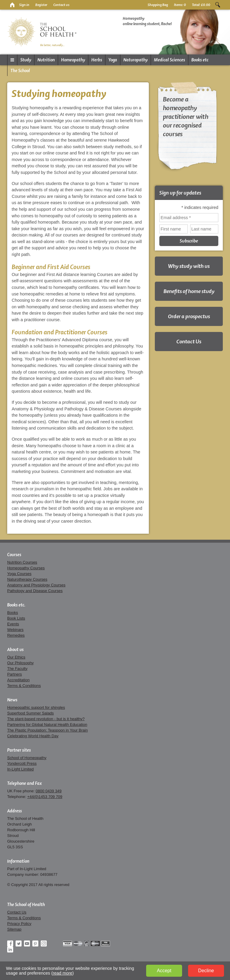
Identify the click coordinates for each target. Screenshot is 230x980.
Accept (164, 971)
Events (13, 624)
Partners (15, 674)
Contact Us (189, 341)
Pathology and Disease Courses (35, 591)
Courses (14, 555)
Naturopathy (136, 60)
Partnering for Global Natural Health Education (47, 725)
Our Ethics (16, 657)
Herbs (97, 60)
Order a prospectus (189, 316)
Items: (180, 5)
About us (15, 650)
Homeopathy (73, 60)
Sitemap (14, 929)
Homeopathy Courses (26, 568)
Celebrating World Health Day (33, 736)
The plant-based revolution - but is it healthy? (46, 719)
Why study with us (189, 266)
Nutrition (46, 60)
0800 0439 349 (49, 791)
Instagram (44, 943)
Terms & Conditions (24, 686)
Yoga (113, 60)
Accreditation (18, 680)
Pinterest (35, 943)
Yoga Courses (19, 574)
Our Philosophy (21, 663)
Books (13, 613)
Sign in (24, 5)
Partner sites (19, 750)
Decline (206, 971)
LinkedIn (10, 949)
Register (41, 5)
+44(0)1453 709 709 (45, 797)
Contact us (61, 5)
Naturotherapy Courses (27, 579)
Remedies (16, 635)
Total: (201, 5)
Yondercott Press (22, 763)
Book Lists (16, 618)
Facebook (10, 943)
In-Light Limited (21, 769)
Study (26, 60)
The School (20, 71)
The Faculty (17, 669)
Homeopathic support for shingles (36, 707)
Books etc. (16, 605)
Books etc (200, 60)
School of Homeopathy (27, 758)
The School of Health (26, 905)
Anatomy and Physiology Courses (36, 585)
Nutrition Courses (22, 562)
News (12, 700)
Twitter (19, 943)
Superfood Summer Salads (31, 713)
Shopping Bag (158, 5)
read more (63, 973)
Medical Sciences (170, 60)
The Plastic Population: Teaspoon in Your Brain (47, 730)
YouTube (27, 943)
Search (218, 5)
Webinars (15, 630)
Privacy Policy (19, 924)
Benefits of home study (189, 291)
